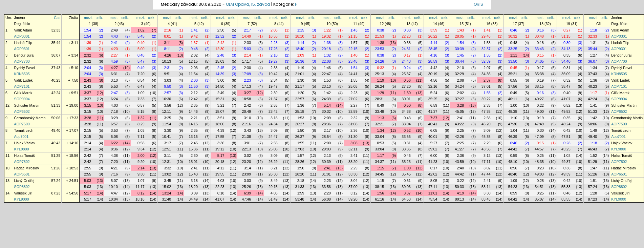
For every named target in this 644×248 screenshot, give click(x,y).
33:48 (380, 111)
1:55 (487, 55)
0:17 (407, 55)
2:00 (194, 80)
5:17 (221, 156)
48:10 (513, 162)
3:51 (221, 118)
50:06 (56, 118)
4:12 (221, 168)
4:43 (114, 36)
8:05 (434, 181)
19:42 (273, 74)
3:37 (88, 93)
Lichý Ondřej (24, 181)
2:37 (487, 80)
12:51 (167, 149)
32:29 (459, 74)
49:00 (539, 111)
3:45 (168, 181)
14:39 (220, 74)
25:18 (300, 111)
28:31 (380, 99)
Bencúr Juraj (24, 55)
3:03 (168, 80)
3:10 (114, 80)
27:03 (300, 149)
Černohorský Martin (30, 118)
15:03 (246, 49)
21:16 (246, 124)
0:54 (141, 80)
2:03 (194, 68)
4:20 (114, 49)
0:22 (540, 105)
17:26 (273, 49)
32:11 (353, 149)
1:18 (594, 30)
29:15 (273, 187)
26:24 (380, 86)
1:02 (141, 30)
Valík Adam (23, 30)
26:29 (273, 162)
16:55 (273, 36)
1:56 (381, 193)
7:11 (141, 137)
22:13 (246, 149)
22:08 (326, 61)
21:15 (353, 36)
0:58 (141, 143)
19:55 (220, 174)
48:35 (539, 162)
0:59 (514, 156)
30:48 (539, 36)
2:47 (114, 93)
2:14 (247, 55)
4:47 (114, 193)
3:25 (168, 118)
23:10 (326, 86)
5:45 (141, 36)
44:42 (513, 149)
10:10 (113, 187)
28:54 (326, 137)
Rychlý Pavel (25, 68)
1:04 (514, 130)
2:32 (88, 55)
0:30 (407, 30)
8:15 (141, 111)
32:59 (353, 111)
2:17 (247, 30)
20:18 (326, 49)
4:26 (168, 55)
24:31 (406, 49)
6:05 (434, 130)
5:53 (114, 86)
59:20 (353, 199)
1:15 (301, 30)
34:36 (486, 74)
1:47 (594, 168)
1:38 (327, 43)
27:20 (406, 86)
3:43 (247, 130)
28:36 (326, 124)
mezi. (88, 18)
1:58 (487, 43)
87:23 (56, 193)
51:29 (56, 156)
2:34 (274, 80)
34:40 (566, 61)
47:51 (566, 137)
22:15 (353, 49)
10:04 (113, 199)
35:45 (406, 174)
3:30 (168, 130)
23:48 (353, 61)
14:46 (193, 111)
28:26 (300, 162)
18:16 (140, 199)
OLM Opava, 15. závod (248, 4)
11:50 (193, 86)
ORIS (478, 4)
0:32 (381, 68)
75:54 (433, 199)
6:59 (434, 105)
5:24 (434, 93)
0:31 (567, 68)
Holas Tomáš (25, 156)
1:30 (301, 80)
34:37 (380, 162)
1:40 (354, 55)
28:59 (433, 61)
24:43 (406, 61)
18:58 (246, 99)
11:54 (193, 74)
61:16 (380, 199)
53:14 (486, 187)
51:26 (56, 168)
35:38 (539, 74)
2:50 (221, 30)
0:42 (567, 130)
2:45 (221, 68)
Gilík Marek (23, 93)
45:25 (566, 149)
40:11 (513, 99)
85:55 (566, 199)
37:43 (56, 68)
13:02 (167, 174)
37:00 (353, 187)
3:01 (247, 143)
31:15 (566, 36)
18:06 (220, 124)
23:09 (246, 174)
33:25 (513, 49)
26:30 (273, 174)
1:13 (381, 118)
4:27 (114, 68)
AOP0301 (22, 36)
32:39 (486, 61)
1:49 (594, 130)
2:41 (114, 43)
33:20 (353, 162)
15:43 (193, 174)
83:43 (486, 199)
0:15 (540, 55)
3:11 (168, 43)
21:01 (300, 74)
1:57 (354, 43)
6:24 (114, 99)
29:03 (326, 149)
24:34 (273, 124)
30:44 (459, 61)
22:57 (300, 99)
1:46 (327, 68)
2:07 (487, 68)
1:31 (594, 43)
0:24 (407, 68)
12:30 (220, 49)
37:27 (459, 99)
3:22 (460, 181)
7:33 (141, 99)
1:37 (194, 43)
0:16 (540, 30)
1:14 (301, 43)
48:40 (513, 174)
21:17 (300, 86)
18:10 (300, 36)
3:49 (274, 181)
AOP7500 (22, 124)
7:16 (114, 174)
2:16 (168, 30)
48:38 (513, 111)
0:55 (514, 80)
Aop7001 (22, 137)
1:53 (327, 80)
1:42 (327, 93)
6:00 (434, 156)
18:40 (300, 49)
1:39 (88, 43)
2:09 (327, 118)
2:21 (194, 118)
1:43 (354, 30)
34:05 (539, 61)
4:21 (114, 168)
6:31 (114, 74)
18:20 (193, 187)
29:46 (486, 36)
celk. (99, 18)
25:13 (380, 74)
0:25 (540, 156)
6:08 (114, 137)
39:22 (486, 99)
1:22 (327, 30)
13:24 (167, 193)
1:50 (301, 130)
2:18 (301, 181)
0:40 (141, 43)
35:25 (433, 99)
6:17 (434, 168)
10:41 (167, 137)
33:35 (406, 149)
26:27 (300, 124)
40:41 (433, 124)
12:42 (193, 99)
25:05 (353, 86)
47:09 (539, 137)
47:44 (486, 174)
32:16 (433, 86)
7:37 (434, 118)
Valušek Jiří (23, 193)
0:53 (381, 143)
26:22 (433, 36)
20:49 (246, 111)
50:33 (459, 187)
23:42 (273, 111)
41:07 (566, 99)
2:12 (194, 93)
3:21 (221, 105)
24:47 (273, 137)
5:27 (434, 143)
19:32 (326, 36)
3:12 (487, 156)
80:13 (459, 199)
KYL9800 (22, 149)
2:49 (114, 30)
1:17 (594, 93)
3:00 (221, 80)
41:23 (433, 162)
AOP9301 (22, 49)
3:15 (88, 105)
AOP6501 (22, 174)
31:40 (167, 199)
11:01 (433, 193)
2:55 (274, 143)
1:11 (514, 55)
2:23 (274, 43)
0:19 (540, 80)
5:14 (327, 105)
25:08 (273, 149)
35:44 (56, 43)
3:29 (114, 118)
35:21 (513, 74)
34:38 (406, 111)
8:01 (168, 36)
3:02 (247, 156)
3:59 (434, 30)
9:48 (194, 49)
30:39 (459, 49)
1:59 (301, 193)
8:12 (141, 193)
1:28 (594, 193)
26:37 (300, 137)
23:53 (380, 49)
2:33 (247, 43)
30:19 (433, 74)
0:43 (407, 118)
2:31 (168, 68)
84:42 (513, 199)
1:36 (594, 80)
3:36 (221, 143)
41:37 (433, 111)
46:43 (56, 143)
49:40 (56, 130)
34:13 (566, 49)
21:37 (273, 99)
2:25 (460, 130)
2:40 (460, 168)
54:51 (539, 187)
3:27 (247, 93)
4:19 (460, 193)
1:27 (594, 55)
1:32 (327, 55)
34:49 (193, 199)
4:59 (114, 61)
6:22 (114, 143)
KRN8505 (22, 74)
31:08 (353, 124)
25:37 (406, 74)
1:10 (514, 118)
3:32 (168, 168)
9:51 (168, 74)
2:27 (114, 55)
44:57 (539, 149)
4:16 (434, 55)
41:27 (459, 149)
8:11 (168, 49)
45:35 (486, 137)
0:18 (540, 43)
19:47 (273, 86)
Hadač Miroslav (27, 168)
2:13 (327, 156)
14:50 (220, 86)
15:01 (193, 162)
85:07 (539, 199)
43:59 (459, 162)
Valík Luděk (24, 80)
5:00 (141, 49)
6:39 (247, 193)
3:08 (354, 143)
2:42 (221, 43)
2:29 (487, 143)
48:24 (566, 124)
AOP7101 (22, 86)
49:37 (566, 162)
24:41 (353, 74)
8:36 (114, 149)
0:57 (141, 105)
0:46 (514, 30)
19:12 (220, 149)
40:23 (56, 80)
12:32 (220, 36)
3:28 (460, 105)
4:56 (434, 80)
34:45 (380, 174)
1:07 (141, 181)
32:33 (56, 30)
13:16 (193, 137)
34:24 (459, 86)
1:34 (594, 68)
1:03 (141, 130)
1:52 (594, 156)
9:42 (194, 36)
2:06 (274, 30)
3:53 (114, 130)
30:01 (406, 99)
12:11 (167, 111)
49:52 (566, 111)
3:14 (247, 168)
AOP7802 (22, 162)
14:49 (246, 36)
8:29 (141, 124)
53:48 (300, 199)
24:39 (326, 99)
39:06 (406, 187)
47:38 (486, 111)
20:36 (300, 61)
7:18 (114, 111)
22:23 (406, 36)
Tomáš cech (24, 130)
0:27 (567, 30)
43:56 (486, 149)
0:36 (567, 168)
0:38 (381, 30)
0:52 (567, 105)
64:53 (406, 199)
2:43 (88, 80)
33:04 (406, 124)
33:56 (406, 137)
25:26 (246, 187)
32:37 (486, 49)
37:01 (486, 86)
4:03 (114, 105)
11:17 (140, 187)
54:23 (513, 187)
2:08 (460, 80)
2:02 (194, 55)
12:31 (167, 162)
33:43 (539, 49)
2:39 (274, 93)
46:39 (513, 137)
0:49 (141, 68)
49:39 (566, 174)
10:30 (167, 99)
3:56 (168, 105)
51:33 (56, 105)
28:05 (459, 36)
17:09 (246, 74)
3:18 (274, 118)
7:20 (141, 74)
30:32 (513, 36)
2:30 (247, 68)
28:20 (300, 174)
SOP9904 (22, 99)
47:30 (513, 124)
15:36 (193, 149)
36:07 (56, 55)
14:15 (193, 124)
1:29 (381, 93)
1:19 (301, 68)
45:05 (459, 111)
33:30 (353, 174)
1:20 (301, 93)
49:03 (539, 174)
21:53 (380, 36)
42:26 (459, 137)
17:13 (246, 86)
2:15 (88, 130)
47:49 (539, 124)
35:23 (406, 162)
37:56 (513, 86)
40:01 (433, 137)
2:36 (354, 130)
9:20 (141, 162)
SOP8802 (22, 187)
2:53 (274, 105)
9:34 (141, 149)
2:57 (168, 93)
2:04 (88, 68)
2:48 (221, 55)
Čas (57, 18)
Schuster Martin (27, 105)
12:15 (193, 61)
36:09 (566, 74)
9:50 (168, 86)
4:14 (434, 43)
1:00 (514, 105)
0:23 (540, 168)
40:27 (539, 99)
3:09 (274, 130)
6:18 (221, 193)
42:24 (56, 93)
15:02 (167, 187)
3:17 (168, 143)
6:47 (141, 86)
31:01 (326, 174)
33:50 (513, 61)
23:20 (246, 162)
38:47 (566, 86)
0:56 (407, 80)
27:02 (353, 99)
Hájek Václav (25, 143)
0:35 (567, 55)
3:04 (354, 181)
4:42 (434, 68)
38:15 (539, 86)
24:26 (380, 61)
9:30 (141, 174)
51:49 (273, 199)
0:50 (407, 105)
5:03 (88, 181)
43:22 (459, 124)
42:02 (433, 174)
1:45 (460, 55)
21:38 (246, 137)
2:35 (194, 105)
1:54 (88, 30)
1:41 (194, 30)
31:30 (353, 137)
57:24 (56, 181)
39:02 (433, 149)
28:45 (433, 49)
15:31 (220, 99)
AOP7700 (22, 61)
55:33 (566, 187)
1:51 (594, 181)
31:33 (300, 187)
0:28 (567, 143)
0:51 (407, 181)
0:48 (514, 43)
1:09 (301, 55)
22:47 (326, 74)
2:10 (274, 55)
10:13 (167, 61)
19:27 (273, 61)
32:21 (380, 124)
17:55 (220, 137)
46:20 (486, 124)
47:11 (486, 162)
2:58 (487, 118)
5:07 (114, 181)
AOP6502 (22, 111)
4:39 (221, 130)
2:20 (327, 193)
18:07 (220, 111)
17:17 (246, 61)
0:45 (514, 68)
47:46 (246, 199)
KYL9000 (22, 199)
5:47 (141, 61)
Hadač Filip (23, 43)
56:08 (326, 199)
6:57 (114, 124)
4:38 (114, 156)
